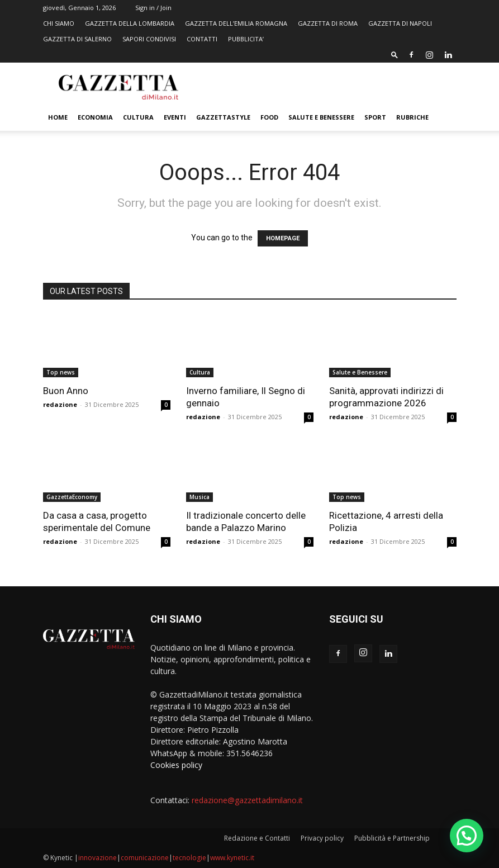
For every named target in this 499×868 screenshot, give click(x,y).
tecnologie (189, 858)
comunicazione (145, 858)
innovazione (98, 858)
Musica (199, 497)
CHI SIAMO (59, 23)
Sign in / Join (153, 8)
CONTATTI (202, 39)
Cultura (138, 117)
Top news (61, 372)
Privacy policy (322, 838)
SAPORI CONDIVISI (149, 39)
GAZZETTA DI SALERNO (77, 39)
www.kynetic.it (232, 858)
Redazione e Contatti (257, 838)
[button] (395, 54)
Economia (95, 117)
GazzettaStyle (223, 117)
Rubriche (412, 117)
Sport (375, 117)
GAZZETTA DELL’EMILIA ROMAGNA (236, 23)
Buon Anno (66, 391)
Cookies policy (176, 765)
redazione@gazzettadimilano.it (247, 800)
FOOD (269, 117)
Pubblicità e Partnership (392, 838)
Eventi (175, 117)
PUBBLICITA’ (246, 39)
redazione (60, 404)
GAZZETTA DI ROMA (328, 23)
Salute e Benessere (321, 117)
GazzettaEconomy (72, 497)
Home (58, 117)
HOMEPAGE (283, 238)
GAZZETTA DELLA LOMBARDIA (130, 23)
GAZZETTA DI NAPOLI (400, 23)
